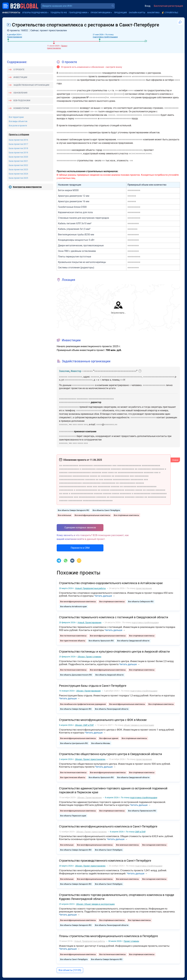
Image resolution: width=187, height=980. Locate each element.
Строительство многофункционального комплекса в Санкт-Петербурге (108, 826)
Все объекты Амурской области (109, 675)
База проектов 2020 (18, 157)
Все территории (16, 117)
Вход (148, 6)
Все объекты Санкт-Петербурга (106, 510)
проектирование (144, 588)
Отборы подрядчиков (35, 13)
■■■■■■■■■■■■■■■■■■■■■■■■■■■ (152, 76)
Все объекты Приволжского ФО (142, 811)
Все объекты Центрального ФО (74, 743)
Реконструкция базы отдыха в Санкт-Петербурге (93, 686)
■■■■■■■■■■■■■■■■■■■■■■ (72, 76)
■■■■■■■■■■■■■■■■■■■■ (88, 73)
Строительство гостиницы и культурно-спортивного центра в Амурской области (114, 652)
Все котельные (65, 515)
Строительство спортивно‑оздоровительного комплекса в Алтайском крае (111, 583)
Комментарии (21, 108)
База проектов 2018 (18, 148)
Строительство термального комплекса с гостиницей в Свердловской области (114, 617)
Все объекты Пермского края (73, 816)
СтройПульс (171, 13)
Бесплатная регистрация (168, 6)
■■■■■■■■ (133, 223)
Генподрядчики (78, 13)
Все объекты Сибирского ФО (141, 602)
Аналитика (153, 13)
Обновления (20, 93)
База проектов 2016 (18, 140)
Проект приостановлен (57, 47)
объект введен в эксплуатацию (139, 725)
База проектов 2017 (18, 144)
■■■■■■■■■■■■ (151, 115)
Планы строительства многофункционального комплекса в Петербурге (108, 936)
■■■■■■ (127, 76)
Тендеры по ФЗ (59, 13)
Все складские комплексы (154, 845)
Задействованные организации (31, 85)
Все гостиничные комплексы (73, 636)
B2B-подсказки (22, 100)
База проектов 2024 (18, 174)
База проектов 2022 (18, 165)
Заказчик (64, 371)
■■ (117, 90)
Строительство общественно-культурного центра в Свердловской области (111, 754)
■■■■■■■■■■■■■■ (67, 80)
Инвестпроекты (11, 13)
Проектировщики (101, 13)
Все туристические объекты (73, 641)
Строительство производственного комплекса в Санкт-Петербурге (105, 861)
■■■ (75, 424)
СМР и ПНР (84, 725)
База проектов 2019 (18, 153)
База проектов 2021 (18, 161)
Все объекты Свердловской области (133, 641)
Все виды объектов (18, 121)
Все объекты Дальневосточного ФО (76, 675)
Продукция (120, 13)
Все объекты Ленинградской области (112, 709)
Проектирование (15, 37)
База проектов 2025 (18, 178)
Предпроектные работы (90, 588)
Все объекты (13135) (70, 970)
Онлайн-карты (137, 13)
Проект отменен (89, 657)
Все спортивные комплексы (126, 515)
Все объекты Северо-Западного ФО (73, 510)
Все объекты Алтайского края (73, 606)
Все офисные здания (109, 738)
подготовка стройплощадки (105, 37)
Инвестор (76, 371)
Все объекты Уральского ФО (101, 641)
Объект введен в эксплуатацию (95, 904)
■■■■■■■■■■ (66, 73)
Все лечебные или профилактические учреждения (83, 704)
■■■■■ (102, 97)
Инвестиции (20, 77)
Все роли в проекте (18, 126)
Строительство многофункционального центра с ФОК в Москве (103, 720)
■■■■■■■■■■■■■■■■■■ (133, 80)
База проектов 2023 (18, 169)
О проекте (19, 69)
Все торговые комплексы (139, 920)
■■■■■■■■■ (134, 190)
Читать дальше (103, 596)
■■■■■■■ (141, 154)
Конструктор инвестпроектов (27, 187)
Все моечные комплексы (127, 845)
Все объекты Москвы (101, 743)
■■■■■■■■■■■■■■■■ (68, 108)
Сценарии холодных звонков (80, 528)
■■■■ (177, 80)
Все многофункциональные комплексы (92, 515)
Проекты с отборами (19, 134)
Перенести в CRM (80, 548)
